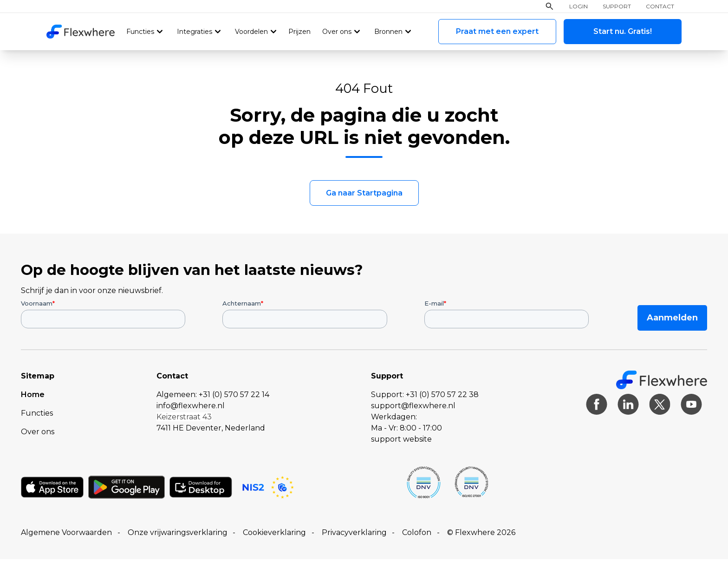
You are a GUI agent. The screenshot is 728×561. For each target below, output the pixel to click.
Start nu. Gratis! (623, 32)
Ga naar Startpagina (364, 195)
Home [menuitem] (33, 396)
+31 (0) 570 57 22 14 (234, 396)
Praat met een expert (497, 32)
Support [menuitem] (617, 7)
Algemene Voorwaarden (66, 534)
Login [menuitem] (578, 7)
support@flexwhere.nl (413, 408)
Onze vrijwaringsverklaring (178, 534)
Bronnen (387, 32)
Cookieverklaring (274, 534)
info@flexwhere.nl (191, 408)
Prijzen (299, 32)
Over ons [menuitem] (38, 434)
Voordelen (250, 32)
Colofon (417, 534)
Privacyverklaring (354, 534)
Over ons (336, 32)
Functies (140, 32)
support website (401, 441)
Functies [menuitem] (37, 415)
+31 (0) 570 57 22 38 (442, 396)
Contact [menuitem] (660, 7)
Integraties (194, 32)
